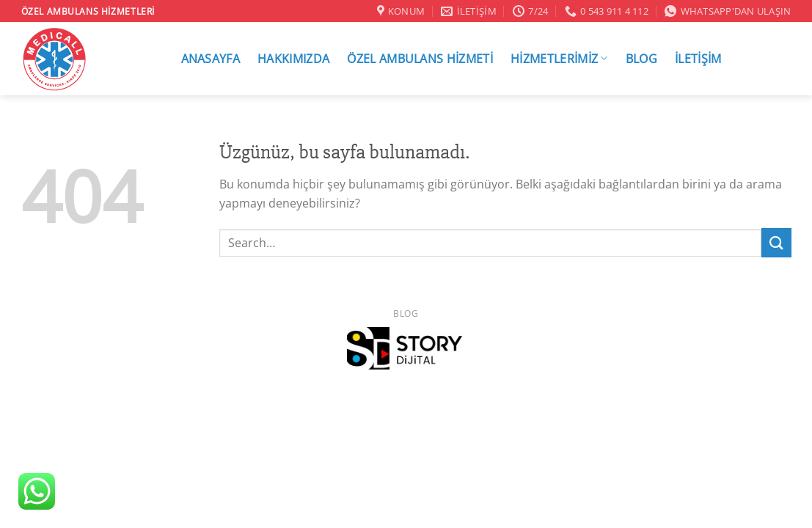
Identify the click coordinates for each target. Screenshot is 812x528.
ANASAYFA (211, 59)
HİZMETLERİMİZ (559, 58)
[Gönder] (776, 242)
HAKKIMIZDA (293, 59)
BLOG (641, 59)
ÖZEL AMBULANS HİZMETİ (420, 59)
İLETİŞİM (698, 59)
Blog (406, 313)
